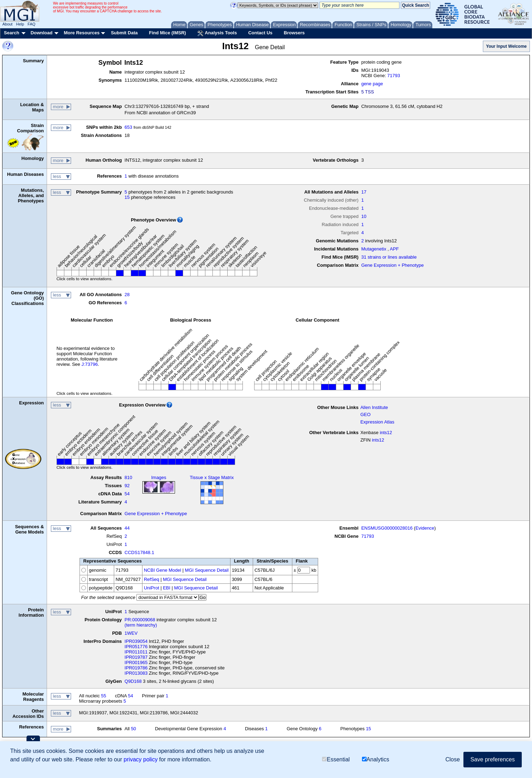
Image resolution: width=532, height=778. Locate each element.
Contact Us (260, 33)
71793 (394, 76)
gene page (372, 84)
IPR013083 (136, 673)
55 (104, 696)
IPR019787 (136, 657)
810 (128, 477)
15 (127, 197)
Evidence (425, 528)
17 (364, 192)
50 (133, 729)
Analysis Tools (217, 33)
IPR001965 (136, 662)
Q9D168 (133, 681)
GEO (365, 414)
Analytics (376, 759)
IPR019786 (136, 668)
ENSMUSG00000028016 (387, 528)
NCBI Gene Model (163, 570)
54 (127, 494)
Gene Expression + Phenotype (393, 265)
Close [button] (453, 759)
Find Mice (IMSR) (167, 33)
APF (394, 249)
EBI (167, 588)
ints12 (386, 433)
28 (127, 295)
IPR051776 (136, 647)
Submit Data (124, 33)
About (8, 24)
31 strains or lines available (389, 257)
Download (41, 33)
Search (11, 33)
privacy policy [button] (141, 759)
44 (127, 528)
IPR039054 (136, 641)
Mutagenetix (374, 249)
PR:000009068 (140, 620)
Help (20, 24)
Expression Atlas (377, 422)
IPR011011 (136, 652)
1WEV (131, 633)
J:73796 (89, 364)
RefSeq (151, 579)
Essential (336, 759)
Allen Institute (374, 407)
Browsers (294, 33)
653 (128, 127)
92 (127, 486)
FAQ (31, 24)
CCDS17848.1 (139, 552)
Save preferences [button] (493, 759)
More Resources (81, 33)
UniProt (151, 588)
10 (364, 216)
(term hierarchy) (141, 625)
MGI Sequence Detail (207, 570)
